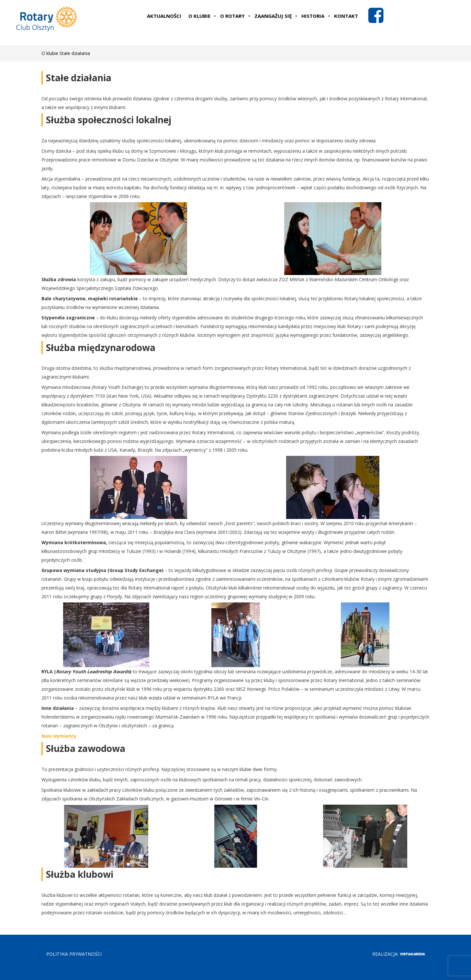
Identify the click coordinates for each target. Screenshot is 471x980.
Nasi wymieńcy (59, 736)
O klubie (202, 16)
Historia (316, 16)
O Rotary (235, 16)
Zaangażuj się (276, 16)
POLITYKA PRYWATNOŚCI (74, 954)
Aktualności (164, 16)
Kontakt (346, 16)
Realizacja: (399, 954)
